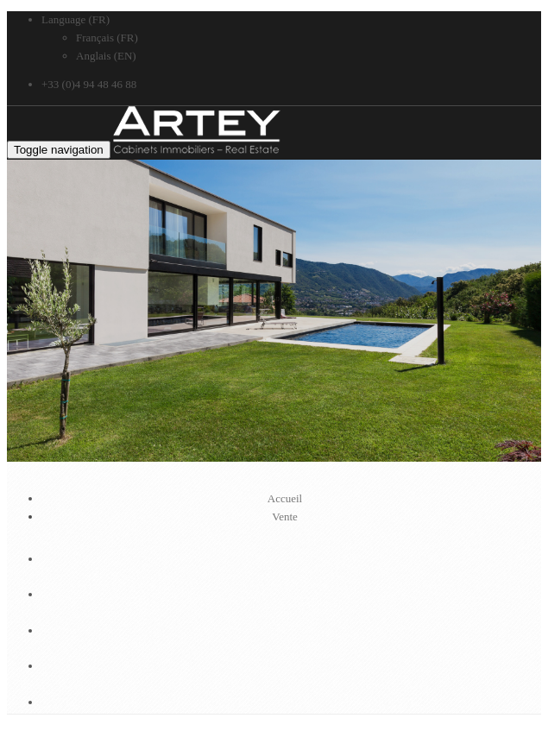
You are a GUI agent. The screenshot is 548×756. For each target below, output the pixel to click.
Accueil (285, 498)
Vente (285, 517)
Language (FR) (76, 19)
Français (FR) (107, 38)
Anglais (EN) (106, 56)
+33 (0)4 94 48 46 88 (89, 84)
